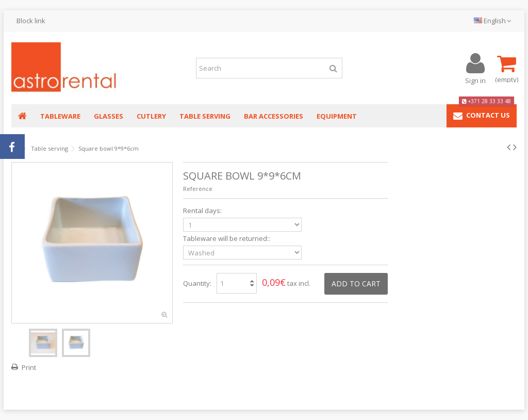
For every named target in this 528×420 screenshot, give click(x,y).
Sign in (475, 80)
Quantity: (197, 283)
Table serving (49, 148)
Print (29, 367)
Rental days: (203, 211)
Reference (198, 189)
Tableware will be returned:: (227, 239)
